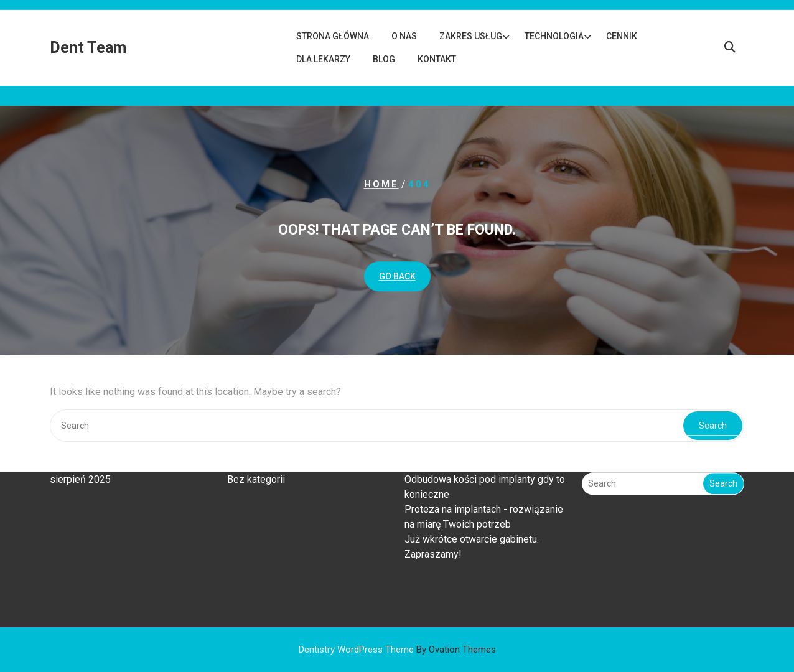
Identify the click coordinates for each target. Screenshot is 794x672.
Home (381, 184)
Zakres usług (471, 36)
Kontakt (437, 59)
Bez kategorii (256, 454)
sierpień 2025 (80, 454)
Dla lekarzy (323, 59)
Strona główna (333, 36)
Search (723, 458)
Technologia (554, 36)
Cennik (622, 36)
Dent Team (88, 48)
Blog (384, 59)
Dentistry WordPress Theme (397, 650)
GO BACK (397, 276)
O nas (404, 36)
